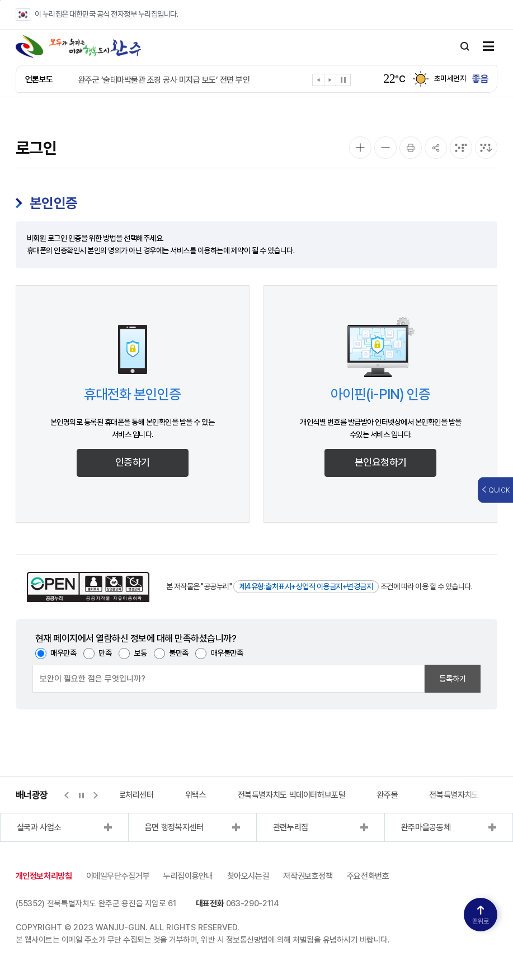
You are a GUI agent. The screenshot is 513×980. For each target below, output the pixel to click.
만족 (105, 653)
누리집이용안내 (188, 876)
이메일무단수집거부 (118, 876)
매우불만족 (227, 653)
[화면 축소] (385, 148)
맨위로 (481, 915)
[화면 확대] (360, 148)
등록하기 (453, 679)
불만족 (179, 653)
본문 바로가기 (0, 0)
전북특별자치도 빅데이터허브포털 (292, 795)
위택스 (196, 795)
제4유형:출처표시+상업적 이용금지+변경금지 (306, 586)
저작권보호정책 (308, 876)
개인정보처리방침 (44, 876)
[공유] (436, 148)
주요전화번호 (368, 876)
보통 (140, 653)
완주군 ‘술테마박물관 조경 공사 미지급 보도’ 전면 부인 (164, 80)
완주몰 (388, 795)
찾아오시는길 (248, 876)
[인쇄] (411, 148)
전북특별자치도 (454, 795)
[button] (319, 82)
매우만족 (63, 653)
